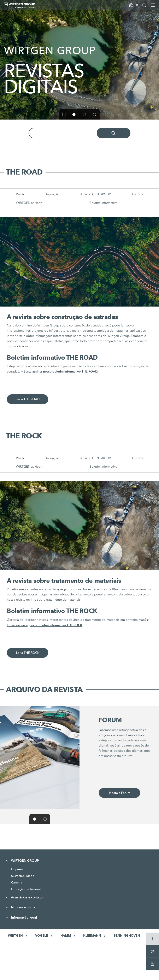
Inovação (53, 194)
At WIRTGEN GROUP (96, 194)
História (138, 194)
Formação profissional (26, 889)
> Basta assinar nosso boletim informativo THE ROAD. (59, 371)
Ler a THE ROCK (28, 653)
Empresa (17, 869)
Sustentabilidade (23, 876)
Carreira (17, 882)
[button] (64, 114)
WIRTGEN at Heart (29, 203)
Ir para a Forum (119, 793)
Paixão (20, 194)
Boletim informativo (103, 203)
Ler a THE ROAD (28, 399)
